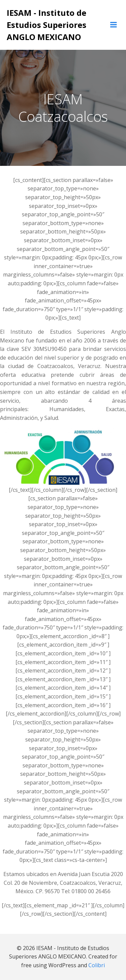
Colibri (97, 965)
